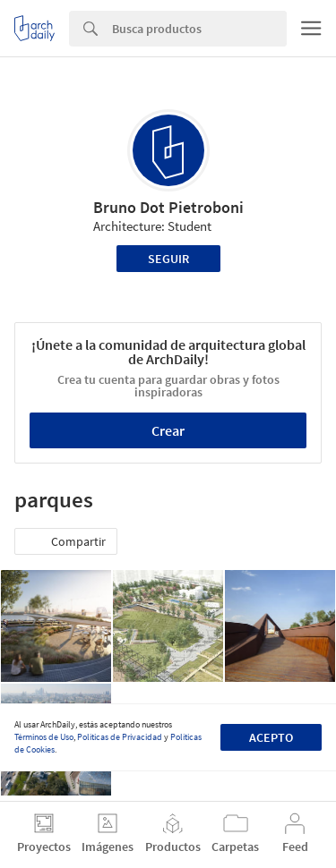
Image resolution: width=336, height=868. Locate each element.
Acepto (271, 737)
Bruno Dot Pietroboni (168, 207)
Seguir (168, 259)
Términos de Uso (44, 737)
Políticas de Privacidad (120, 737)
